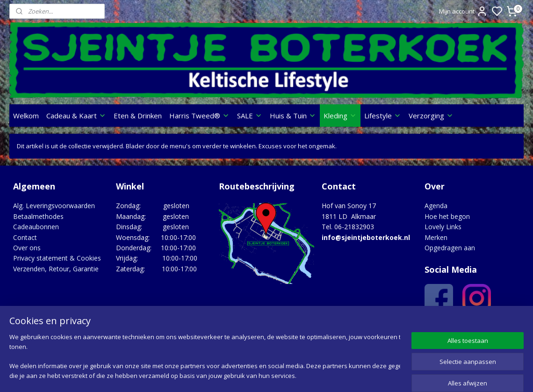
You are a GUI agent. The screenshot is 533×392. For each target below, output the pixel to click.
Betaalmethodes (38, 216)
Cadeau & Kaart (76, 116)
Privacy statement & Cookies (57, 258)
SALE (250, 116)
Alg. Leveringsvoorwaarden (54, 206)
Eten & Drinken (138, 116)
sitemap (303, 375)
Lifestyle (383, 116)
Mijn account (463, 11)
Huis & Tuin (293, 116)
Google (503, 328)
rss (323, 375)
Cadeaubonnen (36, 227)
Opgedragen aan (450, 248)
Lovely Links (443, 227)
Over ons (27, 248)
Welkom (26, 116)
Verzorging (431, 116)
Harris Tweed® (199, 116)
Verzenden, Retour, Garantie (56, 269)
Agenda (436, 206)
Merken (436, 237)
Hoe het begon (447, 216)
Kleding (340, 116)
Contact (25, 237)
